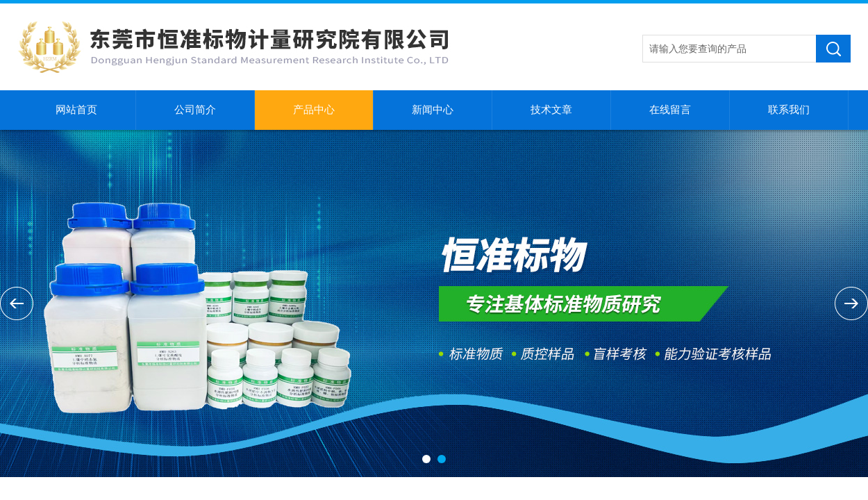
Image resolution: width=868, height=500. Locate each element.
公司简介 (195, 110)
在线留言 (670, 110)
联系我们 (789, 110)
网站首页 (76, 110)
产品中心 (314, 110)
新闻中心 (433, 110)
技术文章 (551, 110)
